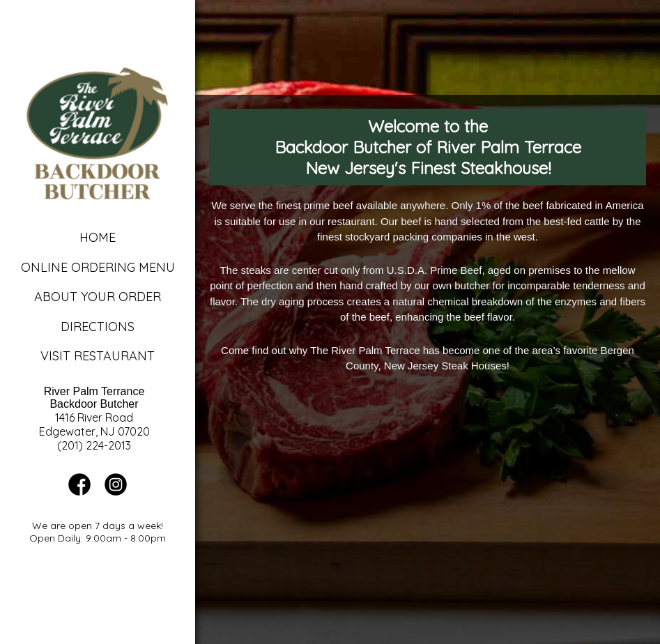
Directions (98, 327)
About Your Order (98, 297)
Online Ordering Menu (98, 267)
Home (98, 237)
